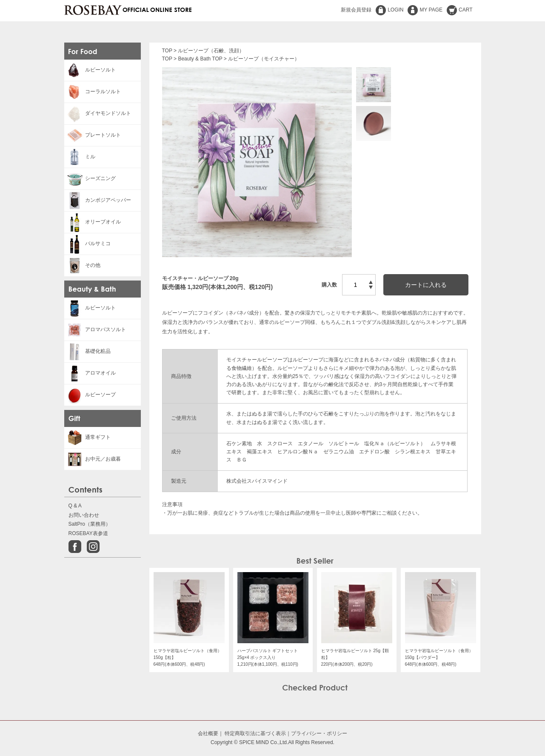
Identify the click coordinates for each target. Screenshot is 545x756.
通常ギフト (87, 437)
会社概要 (208, 733)
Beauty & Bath (194, 59)
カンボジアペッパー (98, 200)
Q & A (75, 506)
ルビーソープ (90, 395)
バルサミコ (87, 243)
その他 (82, 265)
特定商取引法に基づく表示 (255, 733)
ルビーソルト (90, 70)
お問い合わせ (84, 515)
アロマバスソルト (95, 329)
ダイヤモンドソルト (98, 113)
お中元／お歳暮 (93, 459)
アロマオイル (90, 373)
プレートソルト (93, 135)
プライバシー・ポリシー (319, 733)
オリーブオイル (93, 222)
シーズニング (90, 178)
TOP (167, 51)
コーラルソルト (93, 92)
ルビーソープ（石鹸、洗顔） (211, 51)
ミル (80, 157)
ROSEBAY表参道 (88, 533)
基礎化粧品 (87, 351)
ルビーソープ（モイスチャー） (264, 59)
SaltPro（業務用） (90, 524)
